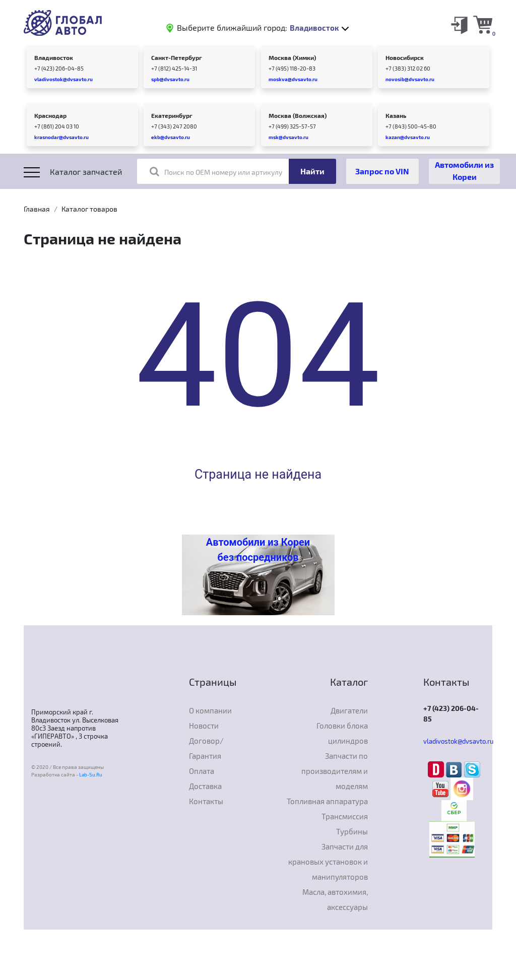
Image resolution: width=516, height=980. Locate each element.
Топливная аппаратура (327, 801)
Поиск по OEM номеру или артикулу (216, 171)
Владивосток (54, 57)
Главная (37, 209)
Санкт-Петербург (177, 57)
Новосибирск (405, 57)
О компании (210, 710)
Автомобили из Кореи (464, 171)
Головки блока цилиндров (342, 733)
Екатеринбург (172, 115)
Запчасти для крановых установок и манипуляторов (328, 862)
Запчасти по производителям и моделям (335, 771)
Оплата (202, 771)
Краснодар (50, 115)
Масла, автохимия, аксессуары (335, 899)
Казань (396, 115)
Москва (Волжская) (298, 115)
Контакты (206, 801)
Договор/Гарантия (206, 748)
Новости (204, 726)
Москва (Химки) (292, 57)
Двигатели (349, 710)
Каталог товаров (89, 209)
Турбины (352, 831)
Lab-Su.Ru (91, 774)
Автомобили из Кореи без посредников (258, 550)
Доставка (205, 786)
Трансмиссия (345, 816)
